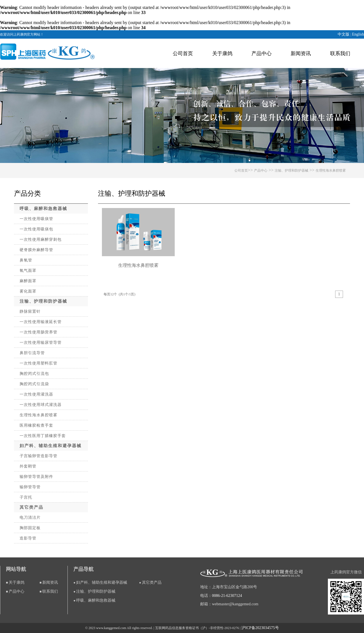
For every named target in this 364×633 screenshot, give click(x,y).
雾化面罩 (28, 291)
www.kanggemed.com (111, 628)
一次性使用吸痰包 (36, 229)
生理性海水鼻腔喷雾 (331, 170)
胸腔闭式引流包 (34, 374)
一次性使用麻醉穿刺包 (41, 240)
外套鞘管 (28, 466)
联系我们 (340, 53)
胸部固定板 (30, 528)
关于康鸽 (222, 53)
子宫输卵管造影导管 (39, 456)
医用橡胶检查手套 (36, 425)
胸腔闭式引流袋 (34, 384)
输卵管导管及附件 (36, 477)
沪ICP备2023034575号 (260, 628)
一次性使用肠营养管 (39, 332)
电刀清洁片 (30, 518)
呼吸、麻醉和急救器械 (43, 209)
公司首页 (183, 53)
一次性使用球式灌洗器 (41, 405)
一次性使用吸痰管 (36, 219)
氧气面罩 (28, 271)
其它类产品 (32, 507)
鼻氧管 (26, 260)
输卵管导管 (30, 487)
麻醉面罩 (28, 281)
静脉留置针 (30, 311)
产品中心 (262, 53)
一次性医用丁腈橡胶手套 (43, 436)
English (358, 34)
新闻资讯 (301, 53)
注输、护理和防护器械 (291, 170)
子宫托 (26, 497)
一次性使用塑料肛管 (39, 363)
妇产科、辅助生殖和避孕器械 (51, 446)
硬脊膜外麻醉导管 (36, 250)
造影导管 (28, 538)
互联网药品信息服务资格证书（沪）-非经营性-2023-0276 (197, 628)
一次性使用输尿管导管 (41, 343)
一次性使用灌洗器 (36, 394)
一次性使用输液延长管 (41, 322)
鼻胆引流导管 (32, 353)
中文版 (344, 34)
